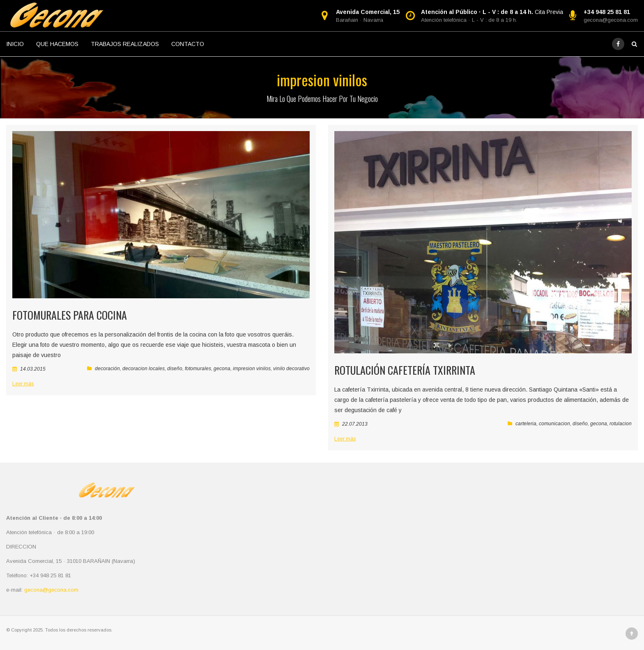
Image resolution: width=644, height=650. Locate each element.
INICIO (15, 44)
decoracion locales (144, 369)
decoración (107, 369)
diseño (175, 369)
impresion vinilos (252, 369)
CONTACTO (188, 44)
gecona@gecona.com (611, 20)
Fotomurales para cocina (70, 315)
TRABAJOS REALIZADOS (125, 44)
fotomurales (198, 369)
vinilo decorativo (291, 369)
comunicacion (554, 424)
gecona (222, 369)
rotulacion (621, 424)
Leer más (23, 384)
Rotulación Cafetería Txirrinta (405, 370)
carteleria (526, 424)
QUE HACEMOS (57, 44)
